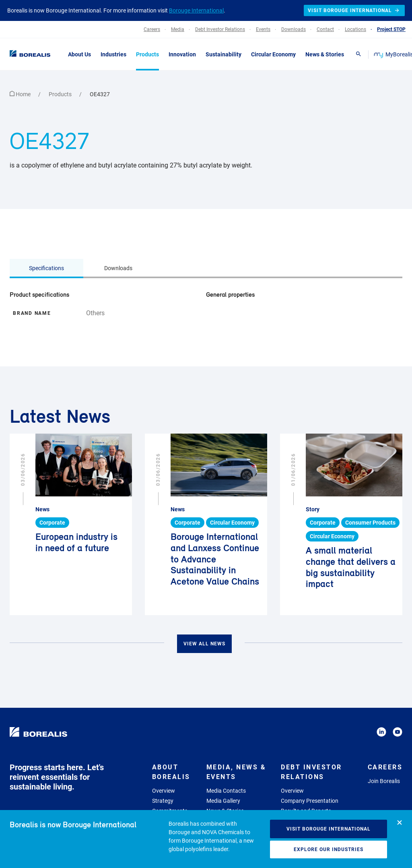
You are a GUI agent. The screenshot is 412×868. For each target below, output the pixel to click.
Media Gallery (223, 801)
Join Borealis (384, 781)
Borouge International (196, 10)
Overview (164, 791)
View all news (204, 644)
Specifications (46, 268)
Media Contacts (226, 791)
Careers (385, 767)
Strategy (163, 801)
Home (21, 94)
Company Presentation (310, 801)
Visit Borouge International (329, 829)
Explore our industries (329, 849)
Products (61, 94)
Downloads (118, 268)
